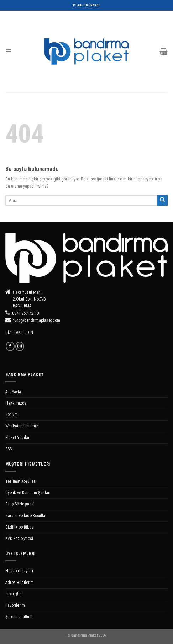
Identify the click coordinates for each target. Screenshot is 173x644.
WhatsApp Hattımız (22, 426)
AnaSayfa (13, 392)
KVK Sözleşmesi (19, 539)
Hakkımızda (16, 403)
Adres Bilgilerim (20, 583)
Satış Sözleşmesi (20, 504)
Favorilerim (15, 605)
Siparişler (14, 594)
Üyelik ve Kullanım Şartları (28, 493)
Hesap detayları (19, 571)
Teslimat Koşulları (21, 481)
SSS (9, 449)
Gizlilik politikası (20, 527)
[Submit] (162, 200)
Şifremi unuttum (19, 617)
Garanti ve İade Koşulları (27, 516)
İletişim (12, 415)
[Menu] (9, 52)
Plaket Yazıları (18, 438)
